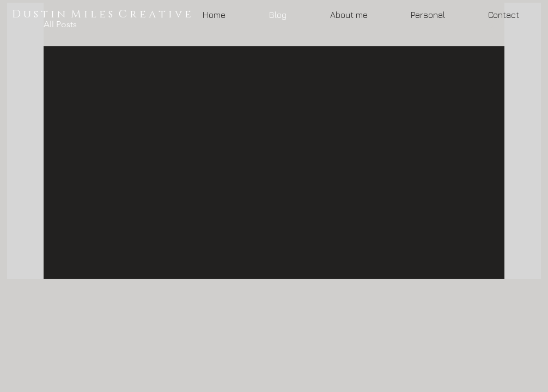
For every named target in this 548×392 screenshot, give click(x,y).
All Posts (60, 24)
